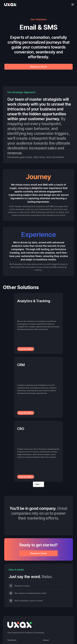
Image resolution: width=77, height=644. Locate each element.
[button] (72, 4)
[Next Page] (38, 484)
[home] (10, 5)
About (46, 640)
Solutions (12, 640)
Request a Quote (39, 67)
